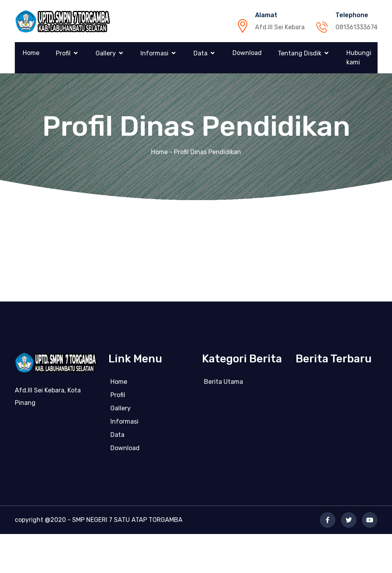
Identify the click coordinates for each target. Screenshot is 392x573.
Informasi (154, 53)
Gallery (106, 53)
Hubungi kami (359, 58)
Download (247, 53)
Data (200, 53)
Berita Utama (223, 384)
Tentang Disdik (300, 53)
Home (31, 53)
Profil (63, 53)
